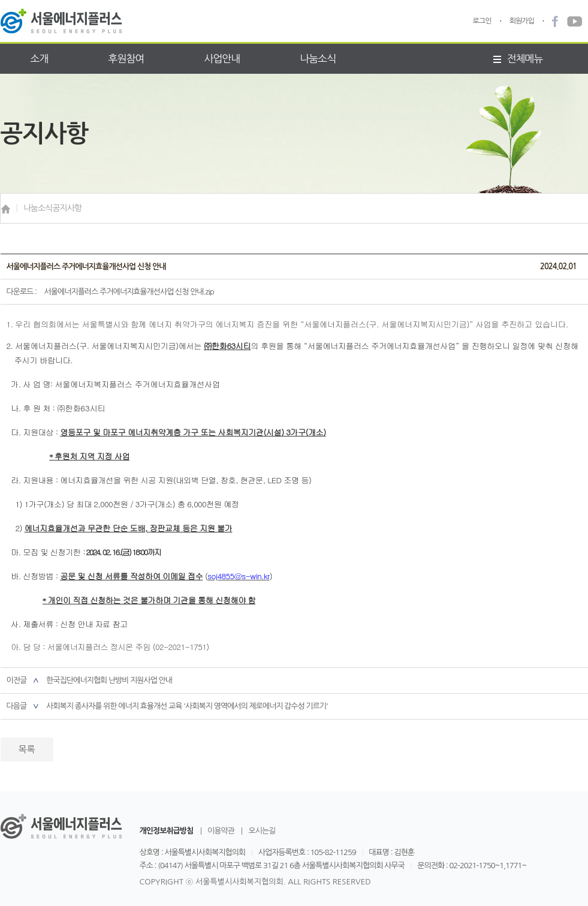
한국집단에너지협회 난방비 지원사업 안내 (109, 680)
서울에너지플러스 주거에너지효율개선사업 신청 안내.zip (129, 292)
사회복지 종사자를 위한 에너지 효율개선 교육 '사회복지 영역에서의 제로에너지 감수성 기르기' (187, 706)
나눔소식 (318, 58)
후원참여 (126, 58)
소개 (40, 58)
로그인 (482, 21)
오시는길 (262, 831)
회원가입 (522, 21)
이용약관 (221, 831)
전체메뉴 (518, 58)
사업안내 (222, 58)
